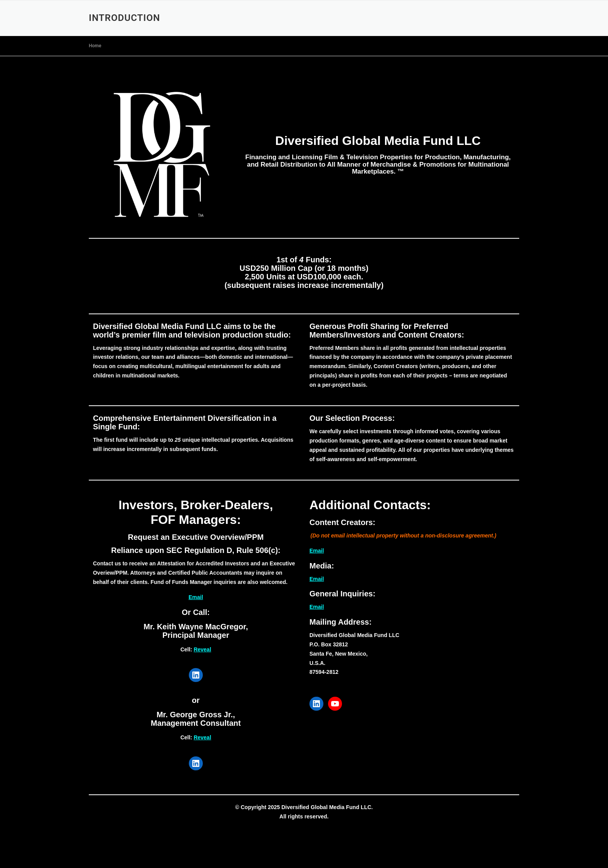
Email (196, 597)
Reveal (202, 649)
